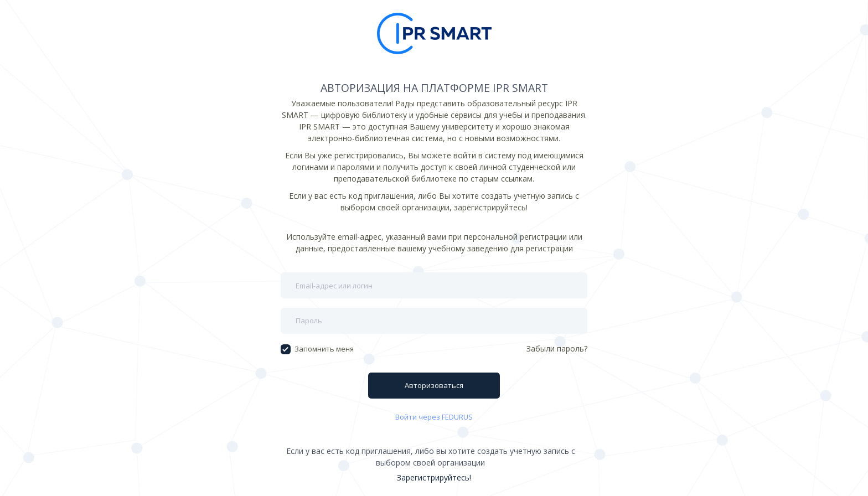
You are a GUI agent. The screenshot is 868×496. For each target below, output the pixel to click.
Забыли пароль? (557, 348)
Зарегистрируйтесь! (434, 477)
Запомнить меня (317, 349)
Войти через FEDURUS (434, 417)
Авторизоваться (434, 385)
